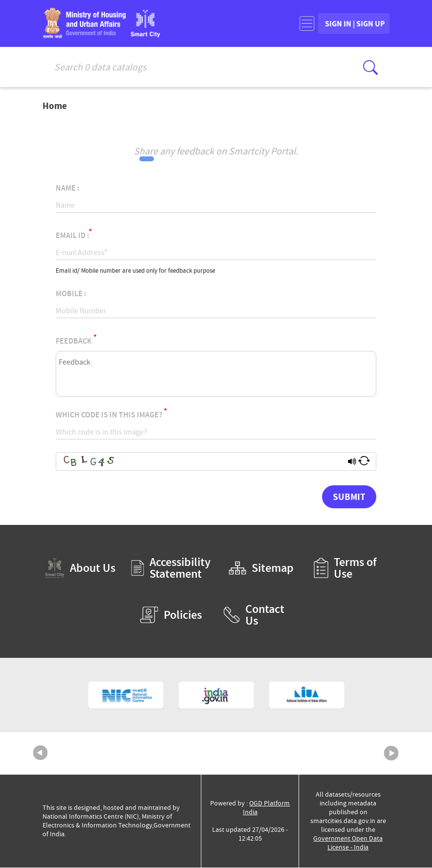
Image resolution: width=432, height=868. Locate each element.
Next (391, 754)
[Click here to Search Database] (370, 67)
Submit (349, 497)
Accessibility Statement (171, 568)
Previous (41, 754)
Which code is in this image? (111, 414)
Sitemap (261, 568)
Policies (171, 615)
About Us (80, 569)
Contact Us (254, 615)
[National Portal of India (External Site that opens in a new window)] (216, 695)
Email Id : (74, 234)
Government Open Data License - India (348, 843)
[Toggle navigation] (287, 24)
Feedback (76, 340)
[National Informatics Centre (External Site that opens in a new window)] (126, 695)
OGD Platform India (267, 808)
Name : (67, 189)
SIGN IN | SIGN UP (345, 24)
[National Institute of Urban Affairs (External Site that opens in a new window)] (307, 695)
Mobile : (71, 294)
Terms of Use (345, 568)
